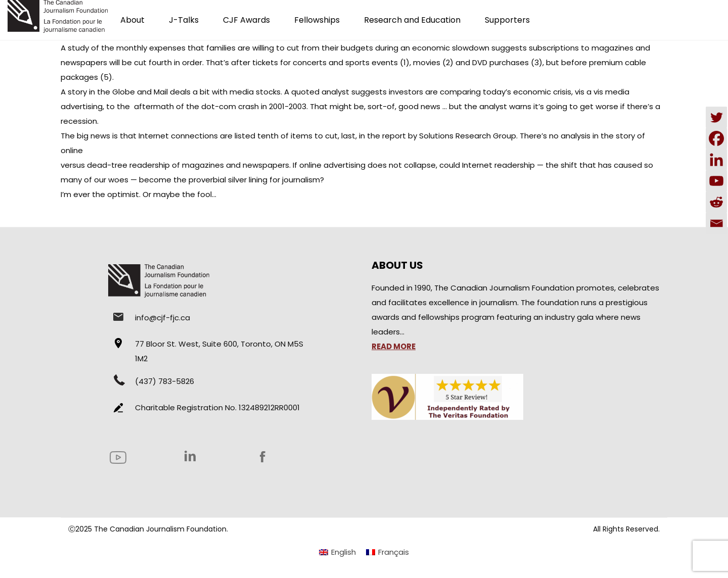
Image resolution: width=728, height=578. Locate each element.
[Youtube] (716, 181)
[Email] (716, 223)
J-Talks (184, 20)
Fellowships (317, 20)
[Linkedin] (716, 160)
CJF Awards (246, 20)
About (132, 20)
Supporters (507, 20)
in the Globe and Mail (128, 92)
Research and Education (412, 20)
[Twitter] (716, 117)
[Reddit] (716, 202)
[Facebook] (716, 138)
